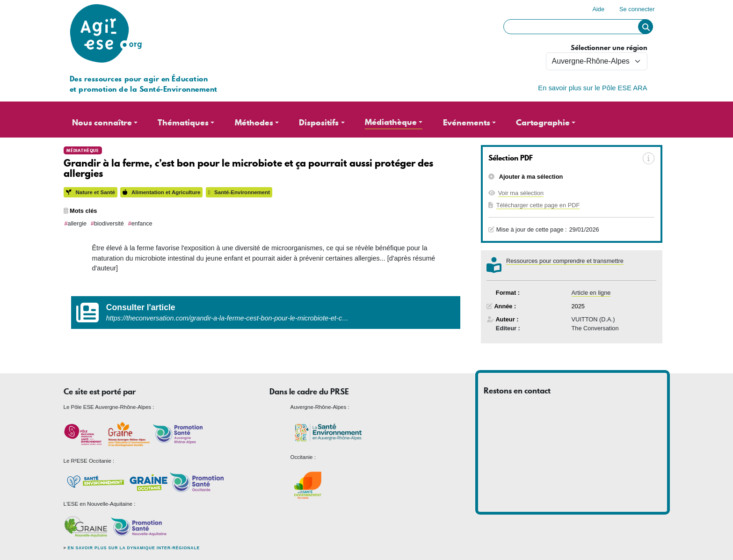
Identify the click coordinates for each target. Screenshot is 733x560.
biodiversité (109, 224)
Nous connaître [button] (102, 123)
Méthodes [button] (254, 123)
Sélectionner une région (609, 48)
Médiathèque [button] (391, 122)
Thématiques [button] (183, 123)
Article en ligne (591, 293)
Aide (598, 9)
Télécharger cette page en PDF (538, 205)
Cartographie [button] (543, 123)
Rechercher (646, 27)
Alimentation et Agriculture (161, 192)
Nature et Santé (91, 192)
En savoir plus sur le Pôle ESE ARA (592, 88)
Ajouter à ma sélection (530, 177)
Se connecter (637, 9)
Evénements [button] (467, 123)
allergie (77, 224)
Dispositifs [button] (319, 123)
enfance (142, 224)
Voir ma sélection (521, 193)
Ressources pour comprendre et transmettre (565, 261)
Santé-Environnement (239, 192)
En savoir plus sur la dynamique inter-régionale (134, 548)
